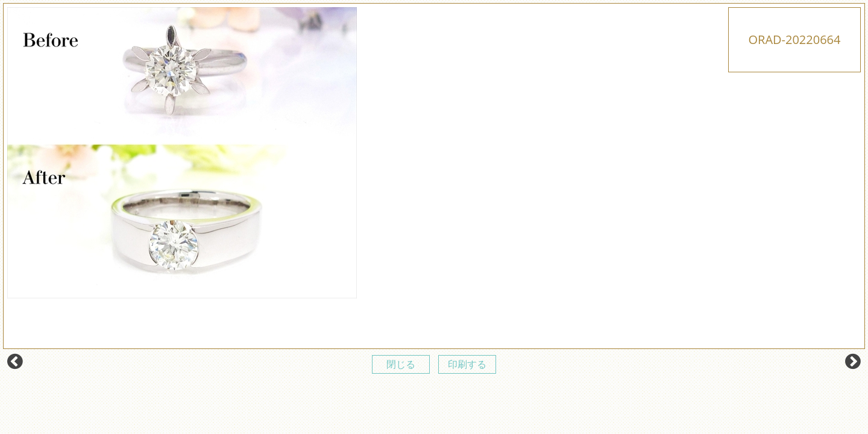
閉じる (401, 364)
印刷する (467, 364)
